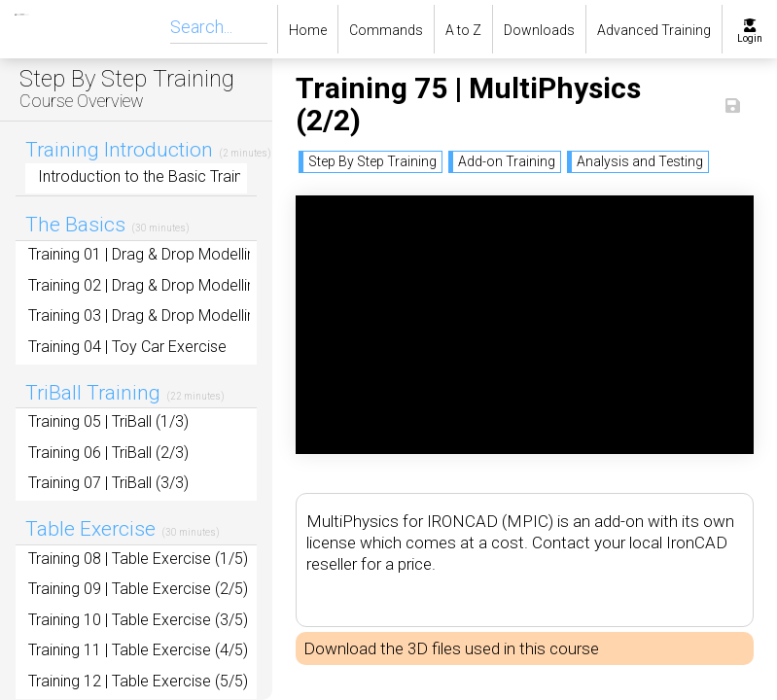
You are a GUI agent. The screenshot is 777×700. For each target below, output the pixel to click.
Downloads (539, 30)
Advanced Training (654, 30)
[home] (7, 29)
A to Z (463, 30)
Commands (386, 30)
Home (308, 30)
